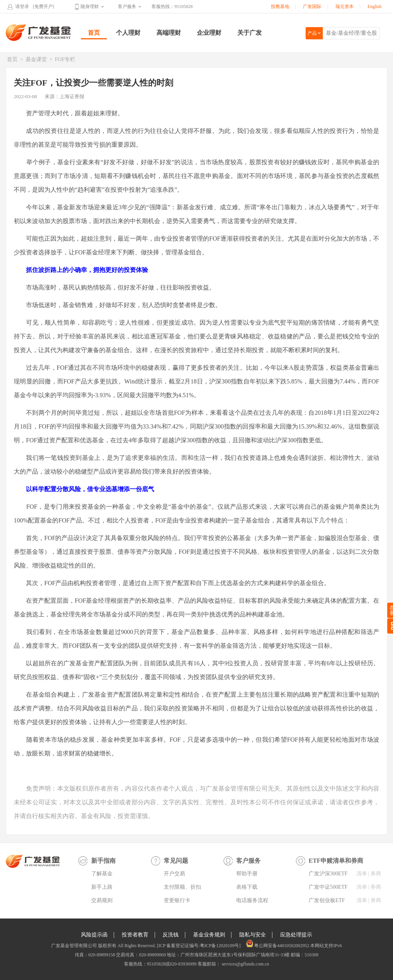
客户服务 (127, 6)
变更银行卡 (177, 900)
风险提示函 (94, 935)
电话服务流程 (252, 900)
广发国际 (312, 6)
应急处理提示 (296, 935)
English (374, 6)
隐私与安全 (253, 935)
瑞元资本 (345, 6)
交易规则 (102, 900)
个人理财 (128, 33)
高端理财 (169, 33)
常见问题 (176, 861)
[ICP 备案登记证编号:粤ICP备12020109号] (199, 946)
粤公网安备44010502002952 (282, 946)
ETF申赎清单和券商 (336, 861)
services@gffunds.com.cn (245, 964)
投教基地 (280, 6)
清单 (362, 874)
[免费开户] (43, 6)
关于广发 (250, 33)
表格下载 (247, 887)
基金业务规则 (209, 935)
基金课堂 (36, 59)
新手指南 (103, 861)
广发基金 (39, 32)
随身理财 (90, 6)
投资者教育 (135, 935)
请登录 (22, 6)
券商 (376, 874)
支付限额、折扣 (182, 887)
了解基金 (102, 874)
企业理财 (209, 33)
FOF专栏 (65, 59)
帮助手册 (247, 874)
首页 (94, 33)
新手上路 (102, 887)
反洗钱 (171, 935)
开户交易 (174, 874)
